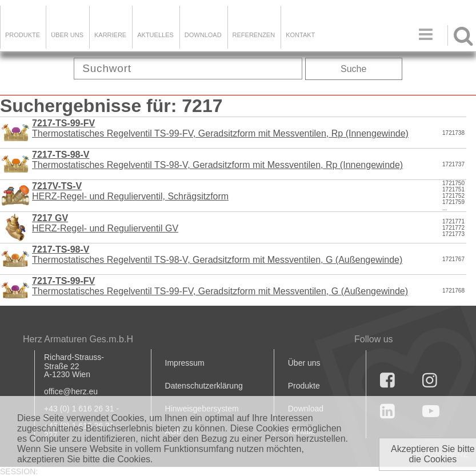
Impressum (185, 363)
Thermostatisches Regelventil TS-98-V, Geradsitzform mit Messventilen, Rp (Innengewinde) (217, 160)
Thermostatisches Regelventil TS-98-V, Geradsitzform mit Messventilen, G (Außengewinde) (217, 255)
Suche (353, 69)
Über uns (304, 363)
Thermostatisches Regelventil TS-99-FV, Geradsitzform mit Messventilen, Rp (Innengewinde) (220, 128)
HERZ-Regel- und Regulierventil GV (105, 223)
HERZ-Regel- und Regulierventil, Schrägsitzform (130, 191)
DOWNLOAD (203, 35)
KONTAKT (300, 35)
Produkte (23, 35)
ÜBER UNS (67, 35)
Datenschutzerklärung (204, 386)
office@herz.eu (71, 391)
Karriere (110, 35)
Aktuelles (155, 35)
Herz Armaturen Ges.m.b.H (78, 339)
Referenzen (254, 35)
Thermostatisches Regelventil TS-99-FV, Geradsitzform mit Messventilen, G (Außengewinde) (220, 286)
